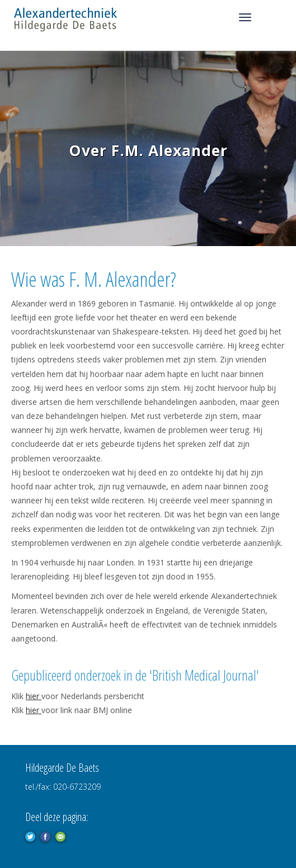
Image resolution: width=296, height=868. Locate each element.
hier (34, 696)
